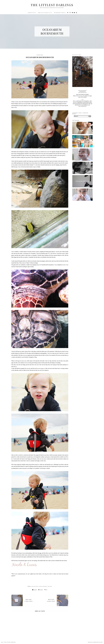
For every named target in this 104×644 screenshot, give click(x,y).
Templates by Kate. (98, 642)
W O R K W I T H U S (60, 13)
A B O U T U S (32, 13)
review (50, 586)
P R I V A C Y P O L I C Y (45, 13)
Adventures (35, 586)
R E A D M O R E (82, 106)
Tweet (41, 590)
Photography (43, 586)
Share (35, 590)
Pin (46, 590)
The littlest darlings (52, 5)
